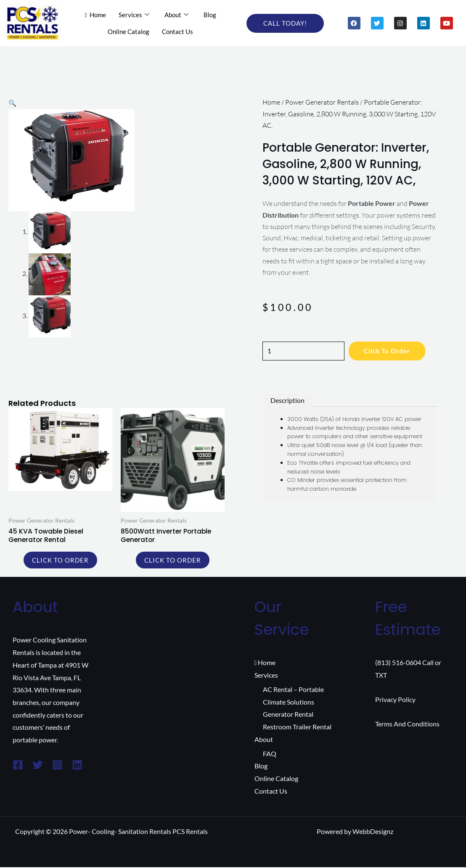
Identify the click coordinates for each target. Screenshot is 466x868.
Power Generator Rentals (322, 102)
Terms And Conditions (407, 725)
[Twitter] (38, 766)
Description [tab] (287, 401)
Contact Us (177, 31)
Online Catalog (128, 31)
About (176, 15)
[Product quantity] (305, 351)
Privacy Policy (395, 700)
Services (134, 15)
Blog (210, 14)
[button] (13, 103)
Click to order (392, 351)
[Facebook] (18, 766)
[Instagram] (57, 766)
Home (95, 14)
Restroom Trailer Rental (297, 728)
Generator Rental (288, 715)
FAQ (270, 754)
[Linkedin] (77, 766)
